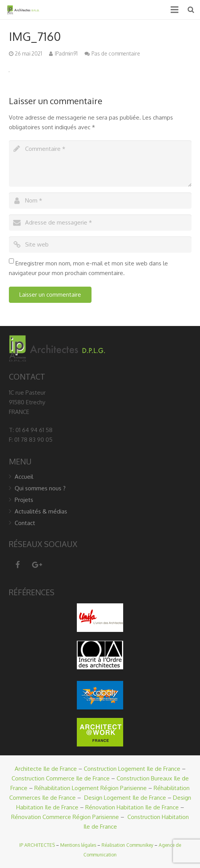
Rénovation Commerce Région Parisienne (65, 817)
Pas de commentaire (116, 53)
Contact (25, 523)
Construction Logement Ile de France (132, 769)
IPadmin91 (66, 53)
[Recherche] (191, 10)
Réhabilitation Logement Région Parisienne (91, 788)
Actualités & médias (41, 511)
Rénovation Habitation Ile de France (132, 807)
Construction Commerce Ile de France (61, 778)
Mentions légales (78, 845)
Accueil (24, 477)
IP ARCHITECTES (37, 845)
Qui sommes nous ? (40, 488)
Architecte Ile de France (46, 769)
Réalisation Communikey (127, 845)
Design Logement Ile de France (125, 798)
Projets (24, 500)
